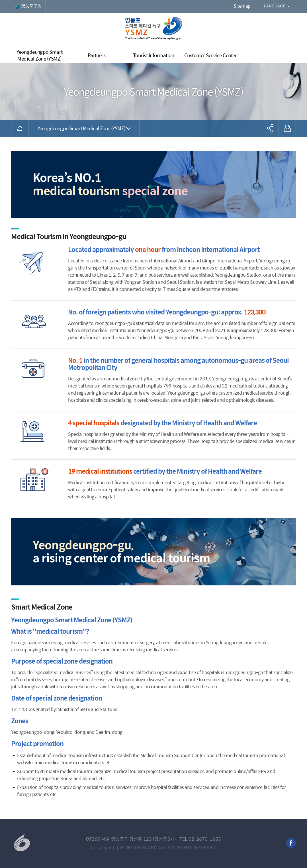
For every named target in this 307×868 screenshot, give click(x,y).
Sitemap (242, 6)
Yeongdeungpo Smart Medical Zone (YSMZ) (81, 128)
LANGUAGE (275, 6)
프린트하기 (287, 128)
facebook (291, 843)
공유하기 (270, 128)
